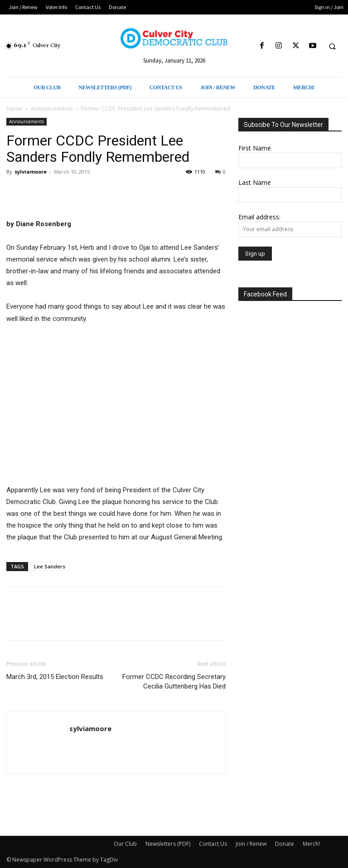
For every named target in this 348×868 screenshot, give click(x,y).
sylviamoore (31, 172)
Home (14, 109)
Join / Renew (251, 844)
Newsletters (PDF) (168, 844)
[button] (332, 46)
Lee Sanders (50, 566)
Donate (285, 844)
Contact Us (213, 844)
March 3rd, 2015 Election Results (55, 677)
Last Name (255, 182)
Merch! (311, 844)
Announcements (52, 109)
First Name (255, 148)
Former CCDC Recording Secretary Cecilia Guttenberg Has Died (174, 681)
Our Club (125, 844)
